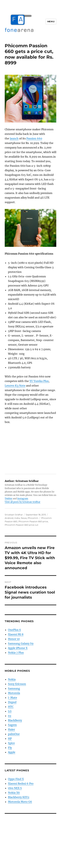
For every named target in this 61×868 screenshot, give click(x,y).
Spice (11, 743)
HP (10, 738)
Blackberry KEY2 (19, 797)
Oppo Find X (16, 779)
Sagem (12, 725)
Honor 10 (14, 639)
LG (10, 711)
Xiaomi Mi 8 (16, 634)
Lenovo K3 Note (15, 386)
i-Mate (13, 698)
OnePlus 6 (14, 630)
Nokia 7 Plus (16, 653)
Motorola (14, 693)
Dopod (12, 702)
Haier (11, 729)
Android (9, 518)
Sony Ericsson (17, 684)
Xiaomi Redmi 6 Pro (21, 784)
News (24, 518)
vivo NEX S (15, 788)
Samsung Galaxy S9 (21, 643)
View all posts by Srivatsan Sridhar (23, 502)
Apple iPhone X (18, 648)
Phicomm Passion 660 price (33, 521)
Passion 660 (34, 138)
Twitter (9, 499)
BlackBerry (15, 720)
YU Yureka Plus (39, 381)
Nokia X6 (14, 793)
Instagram (23, 499)
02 (10, 716)
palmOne (14, 734)
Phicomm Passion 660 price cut (21, 525)
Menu (51, 21)
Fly (10, 748)
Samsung (14, 688)
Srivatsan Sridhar (14, 515)
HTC (11, 707)
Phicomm (33, 518)
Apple (12, 752)
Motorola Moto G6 (20, 802)
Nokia (12, 679)
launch (14, 138)
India (17, 518)
